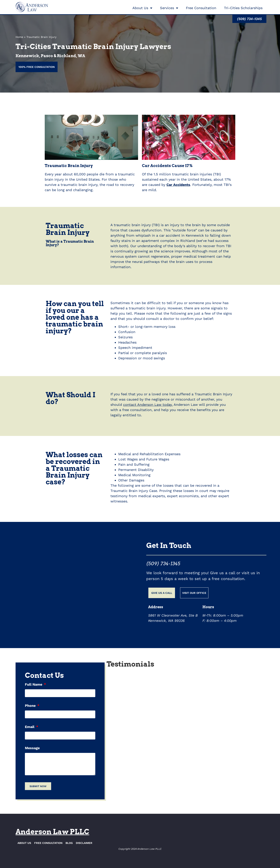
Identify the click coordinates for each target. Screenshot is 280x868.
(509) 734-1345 (163, 564)
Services (169, 8)
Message (32, 748)
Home (19, 37)
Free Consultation (201, 8)
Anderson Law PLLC (52, 832)
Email (30, 727)
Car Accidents (178, 185)
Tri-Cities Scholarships (243, 8)
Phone (31, 706)
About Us (142, 8)
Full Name (34, 685)
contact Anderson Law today (147, 405)
